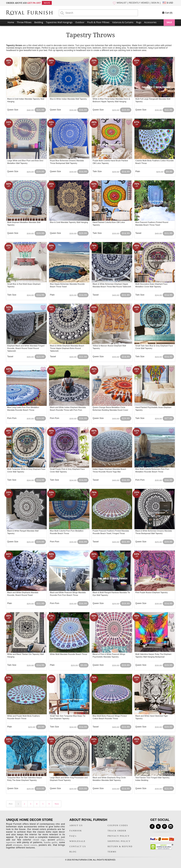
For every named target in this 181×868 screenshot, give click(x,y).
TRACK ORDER (117, 831)
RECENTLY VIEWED (139, 3)
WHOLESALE (77, 841)
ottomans (18, 845)
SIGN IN (155, 3)
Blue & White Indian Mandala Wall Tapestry (68, 99)
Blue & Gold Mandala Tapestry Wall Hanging (69, 222)
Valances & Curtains (123, 22)
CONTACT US (78, 846)
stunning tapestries (122, 45)
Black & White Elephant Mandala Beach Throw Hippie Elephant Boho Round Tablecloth (67, 348)
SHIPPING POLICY (119, 841)
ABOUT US (76, 825)
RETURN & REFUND (120, 846)
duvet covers (30, 845)
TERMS (112, 852)
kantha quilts (51, 842)
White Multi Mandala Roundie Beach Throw (68, 654)
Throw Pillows (24, 22)
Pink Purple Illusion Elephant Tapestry (151, 592)
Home (11, 22)
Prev (11, 804)
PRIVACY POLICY (119, 836)
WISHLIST (122, 3)
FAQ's (73, 836)
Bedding (39, 22)
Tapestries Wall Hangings (59, 22)
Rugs (139, 22)
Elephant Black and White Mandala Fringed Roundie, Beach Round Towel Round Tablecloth (26, 348)
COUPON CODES (118, 825)
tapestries (11, 842)
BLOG (73, 852)
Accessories (150, 22)
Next (57, 804)
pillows (60, 840)
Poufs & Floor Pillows (98, 22)
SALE (169, 22)
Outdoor (80, 22)
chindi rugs (39, 840)
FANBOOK (76, 831)
